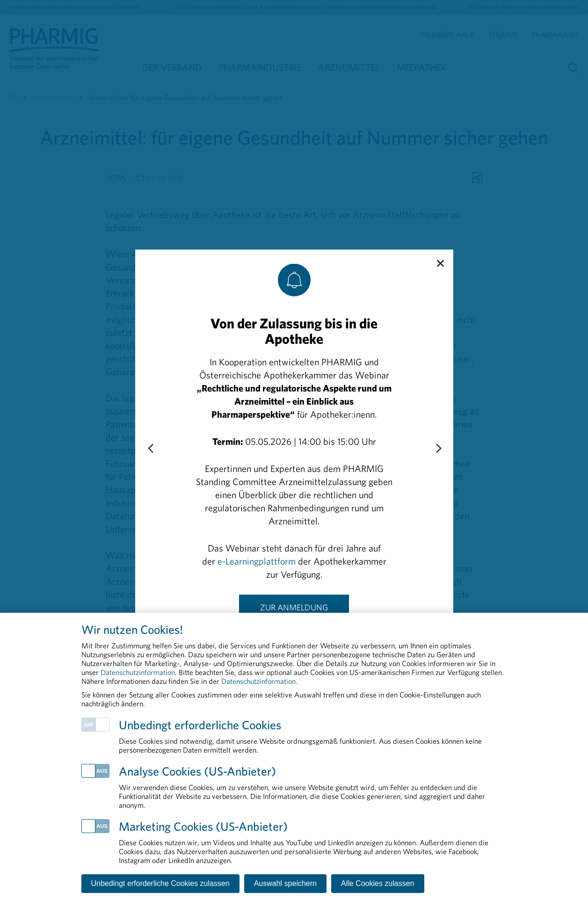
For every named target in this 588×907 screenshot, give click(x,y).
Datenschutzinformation (138, 672)
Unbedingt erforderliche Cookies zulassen (160, 883)
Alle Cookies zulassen (378, 883)
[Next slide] (438, 449)
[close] (440, 263)
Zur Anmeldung (294, 607)
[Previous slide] (150, 449)
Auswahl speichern (285, 883)
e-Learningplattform (257, 561)
